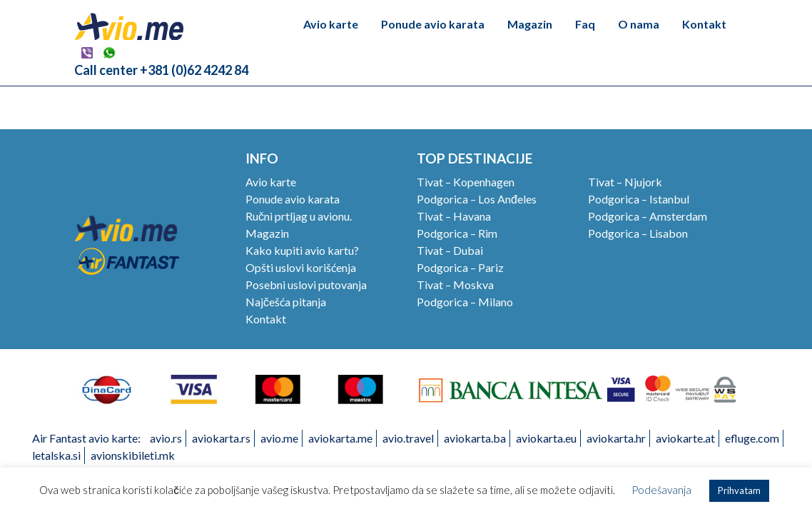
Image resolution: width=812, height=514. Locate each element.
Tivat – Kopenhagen (466, 182)
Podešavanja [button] (661, 490)
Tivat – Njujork (625, 182)
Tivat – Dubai (450, 250)
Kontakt (704, 24)
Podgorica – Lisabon (638, 233)
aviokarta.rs (221, 438)
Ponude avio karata (433, 24)
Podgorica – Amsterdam (648, 216)
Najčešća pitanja (286, 302)
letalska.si (56, 455)
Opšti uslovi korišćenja (301, 267)
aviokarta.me (340, 438)
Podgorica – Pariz (460, 267)
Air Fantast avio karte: (86, 438)
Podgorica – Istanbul (639, 199)
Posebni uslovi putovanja (306, 284)
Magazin (530, 24)
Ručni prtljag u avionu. (299, 216)
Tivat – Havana (454, 216)
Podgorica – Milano (465, 302)
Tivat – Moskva (455, 284)
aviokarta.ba (475, 438)
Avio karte (331, 24)
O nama (639, 24)
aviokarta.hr (616, 438)
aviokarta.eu (546, 438)
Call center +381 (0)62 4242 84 (161, 70)
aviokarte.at (685, 438)
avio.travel (408, 438)
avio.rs (166, 438)
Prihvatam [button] (739, 490)
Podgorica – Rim (457, 233)
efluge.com (752, 438)
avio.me (279, 438)
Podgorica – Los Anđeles (477, 199)
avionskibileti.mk (133, 455)
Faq (585, 24)
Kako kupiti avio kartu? (302, 250)
